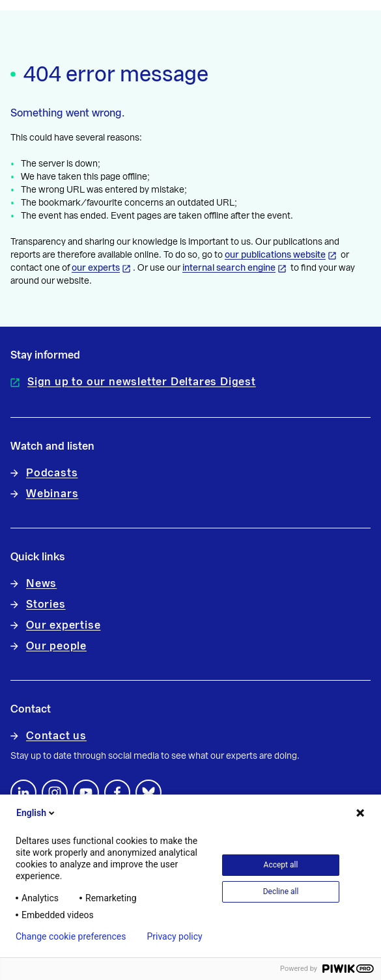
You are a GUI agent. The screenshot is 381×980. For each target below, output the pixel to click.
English (36, 813)
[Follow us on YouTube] (86, 793)
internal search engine (229, 268)
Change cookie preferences (71, 936)
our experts (96, 268)
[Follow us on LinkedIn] (23, 793)
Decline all (281, 892)
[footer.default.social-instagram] (55, 793)
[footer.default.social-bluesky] (148, 793)
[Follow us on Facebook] (117, 793)
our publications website (275, 255)
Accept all (281, 865)
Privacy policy (174, 936)
